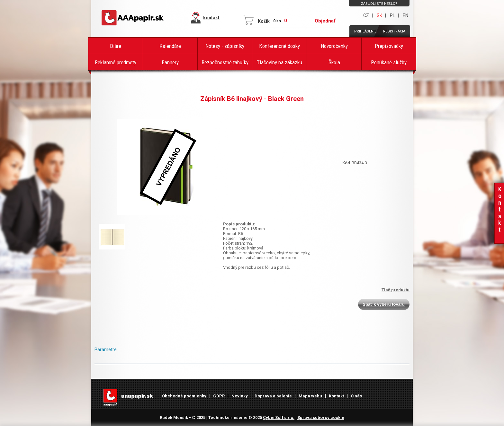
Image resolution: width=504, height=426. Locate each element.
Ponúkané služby (389, 62)
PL (392, 15)
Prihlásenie (365, 31)
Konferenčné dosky (279, 46)
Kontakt (336, 396)
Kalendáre (170, 46)
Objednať (325, 21)
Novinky (240, 396)
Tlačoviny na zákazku (279, 62)
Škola (334, 62)
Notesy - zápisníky (225, 46)
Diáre (116, 46)
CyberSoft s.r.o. (279, 417)
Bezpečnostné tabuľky (225, 62)
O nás (356, 396)
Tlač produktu (396, 290)
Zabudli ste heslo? (379, 4)
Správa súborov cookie (321, 417)
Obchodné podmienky (184, 396)
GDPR (219, 396)
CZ (366, 15)
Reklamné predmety (116, 62)
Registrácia (394, 31)
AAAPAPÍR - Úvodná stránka (133, 18)
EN (405, 15)
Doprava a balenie (273, 396)
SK (379, 15)
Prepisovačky (389, 46)
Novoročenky (334, 46)
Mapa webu (310, 396)
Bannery (170, 62)
